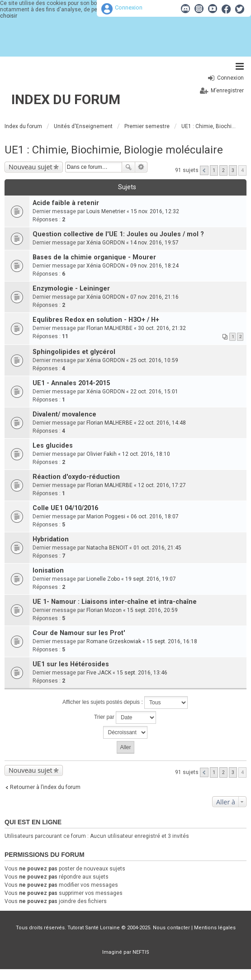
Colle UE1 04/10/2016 (65, 508)
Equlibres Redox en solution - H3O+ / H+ (96, 320)
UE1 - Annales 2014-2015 (71, 383)
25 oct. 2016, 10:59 (154, 360)
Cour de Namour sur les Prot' (79, 633)
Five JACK (99, 673)
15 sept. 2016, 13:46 (142, 673)
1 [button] (214, 170)
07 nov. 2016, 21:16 (154, 297)
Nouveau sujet (31, 167)
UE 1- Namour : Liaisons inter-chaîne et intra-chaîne (115, 602)
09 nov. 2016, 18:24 (154, 266)
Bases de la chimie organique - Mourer (94, 257)
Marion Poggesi (106, 516)
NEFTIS (141, 952)
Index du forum (66, 99)
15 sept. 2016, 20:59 (152, 610)
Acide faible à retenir (66, 203)
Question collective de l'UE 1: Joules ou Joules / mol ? (118, 234)
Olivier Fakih (102, 454)
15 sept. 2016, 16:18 (172, 641)
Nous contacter (171, 928)
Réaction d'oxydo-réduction (76, 477)
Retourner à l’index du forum (45, 787)
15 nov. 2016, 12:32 (155, 211)
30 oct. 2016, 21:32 (162, 328)
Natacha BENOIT (107, 548)
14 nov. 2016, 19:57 (154, 243)
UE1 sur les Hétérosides (71, 664)
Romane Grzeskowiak (114, 641)
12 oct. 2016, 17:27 (162, 485)
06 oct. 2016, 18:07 (155, 516)
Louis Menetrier (106, 211)
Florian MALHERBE (109, 328)
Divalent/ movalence (64, 414)
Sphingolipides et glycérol (74, 352)
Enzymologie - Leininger (71, 289)
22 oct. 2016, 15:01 (154, 392)
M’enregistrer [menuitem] (227, 91)
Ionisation (48, 571)
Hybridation (51, 539)
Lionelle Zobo (103, 579)
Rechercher (128, 167)
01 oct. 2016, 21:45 (157, 548)
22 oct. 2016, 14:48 (162, 423)
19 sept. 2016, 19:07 (151, 579)
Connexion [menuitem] (230, 78)
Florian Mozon (104, 610)
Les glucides (53, 446)
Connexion (129, 7)
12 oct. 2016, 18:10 (146, 454)
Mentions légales (215, 928)
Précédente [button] (204, 170)
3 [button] (233, 170)
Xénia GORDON (106, 243)
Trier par (125, 717)
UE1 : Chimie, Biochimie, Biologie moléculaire (114, 150)
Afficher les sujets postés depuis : (125, 703)
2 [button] (223, 170)
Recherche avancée (141, 167)
